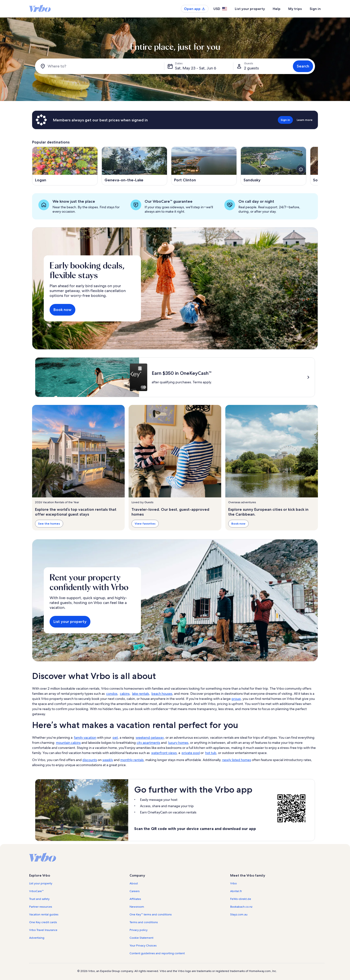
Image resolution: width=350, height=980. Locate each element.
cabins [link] (125, 694)
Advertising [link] (37, 938)
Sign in (315, 9)
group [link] (236, 699)
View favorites (145, 524)
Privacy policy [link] (139, 930)
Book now (62, 310)
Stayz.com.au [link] (239, 914)
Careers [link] (135, 891)
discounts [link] (90, 760)
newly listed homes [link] (237, 760)
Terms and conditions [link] (144, 922)
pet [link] (115, 737)
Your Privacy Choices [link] (143, 946)
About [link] (134, 883)
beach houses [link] (162, 694)
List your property (250, 9)
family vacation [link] (85, 737)
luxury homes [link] (178, 743)
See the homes (49, 524)
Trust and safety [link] (39, 899)
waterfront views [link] (164, 753)
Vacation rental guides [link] (44, 914)
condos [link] (112, 694)
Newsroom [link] (137, 907)
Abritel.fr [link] (236, 891)
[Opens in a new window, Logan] (65, 166)
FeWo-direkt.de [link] (241, 899)
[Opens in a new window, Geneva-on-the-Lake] (134, 166)
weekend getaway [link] (150, 737)
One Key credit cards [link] (43, 922)
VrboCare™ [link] (36, 891)
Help (277, 9)
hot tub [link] (211, 753)
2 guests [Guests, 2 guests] (251, 68)
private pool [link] (191, 753)
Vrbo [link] (233, 883)
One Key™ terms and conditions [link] (151, 914)
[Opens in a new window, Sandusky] (273, 166)
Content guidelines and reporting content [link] (157, 953)
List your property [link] (41, 883)
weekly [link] (108, 760)
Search (303, 66)
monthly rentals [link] (132, 760)
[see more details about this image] (301, 169)
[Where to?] (101, 66)
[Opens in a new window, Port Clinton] (204, 166)
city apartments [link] (148, 743)
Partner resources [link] (41, 907)
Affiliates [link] (135, 899)
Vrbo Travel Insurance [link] (43, 930)
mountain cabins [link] (68, 743)
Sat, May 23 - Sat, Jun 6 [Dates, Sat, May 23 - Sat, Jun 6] (196, 68)
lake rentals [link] (140, 694)
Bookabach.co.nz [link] (241, 907)
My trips (295, 9)
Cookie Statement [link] (141, 938)
